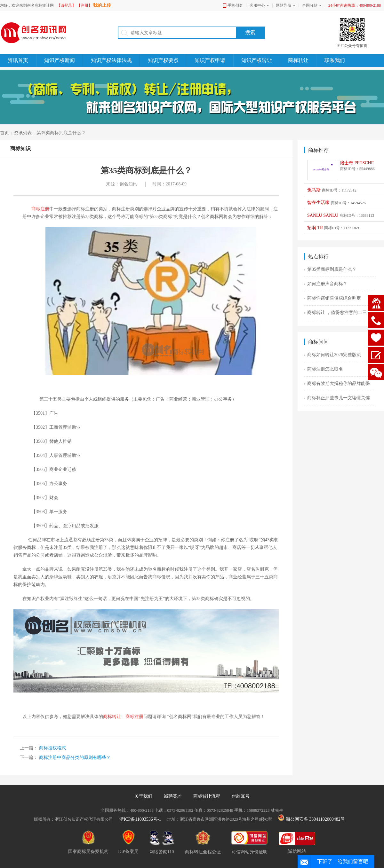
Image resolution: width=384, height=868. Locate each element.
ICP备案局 (128, 842)
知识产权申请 (210, 60)
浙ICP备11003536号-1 (140, 819)
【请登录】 (66, 5)
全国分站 (310, 5)
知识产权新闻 (60, 60)
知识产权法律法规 (111, 60)
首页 (4, 133)
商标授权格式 (52, 748)
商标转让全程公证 (203, 842)
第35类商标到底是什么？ (61, 133)
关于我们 (143, 796)
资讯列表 (23, 133)
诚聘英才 (173, 796)
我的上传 (102, 5)
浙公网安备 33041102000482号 (311, 819)
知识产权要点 (163, 60)
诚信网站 (297, 843)
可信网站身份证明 (250, 842)
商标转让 (298, 60)
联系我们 (335, 60)
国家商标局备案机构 (88, 842)
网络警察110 (162, 842)
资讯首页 (18, 60)
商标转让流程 (207, 796)
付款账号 (241, 796)
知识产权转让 (257, 60)
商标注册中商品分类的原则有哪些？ (74, 758)
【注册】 (84, 5)
